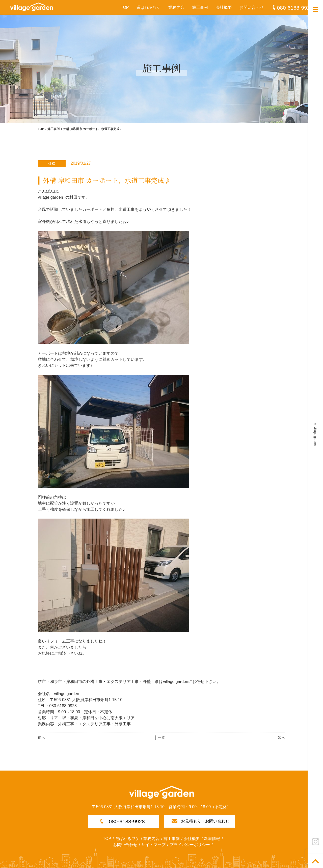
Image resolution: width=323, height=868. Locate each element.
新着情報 (212, 839)
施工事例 (200, 7)
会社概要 (224, 7)
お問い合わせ (252, 7)
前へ (41, 737)
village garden (315, 436)
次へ (282, 737)
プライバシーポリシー (190, 845)
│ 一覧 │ (161, 737)
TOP (125, 7)
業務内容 (176, 7)
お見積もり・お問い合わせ (205, 821)
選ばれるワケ (149, 7)
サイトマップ (153, 845)
